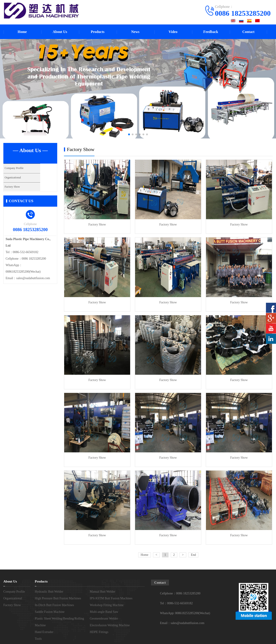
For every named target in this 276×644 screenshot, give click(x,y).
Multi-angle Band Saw (104, 612)
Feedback (211, 32)
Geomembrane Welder (104, 619)
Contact (248, 32)
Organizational (14, 177)
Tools (38, 639)
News (135, 32)
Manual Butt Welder (103, 592)
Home (22, 32)
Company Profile (16, 168)
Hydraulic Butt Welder (49, 592)
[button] (129, 134)
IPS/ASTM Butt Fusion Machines (111, 598)
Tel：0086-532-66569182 (176, 603)
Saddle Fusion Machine (50, 612)
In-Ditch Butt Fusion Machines (54, 605)
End (194, 555)
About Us (60, 32)
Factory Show (14, 185)
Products (97, 32)
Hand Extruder (44, 632)
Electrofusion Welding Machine (110, 625)
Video (173, 32)
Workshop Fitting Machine (107, 605)
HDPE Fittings (99, 632)
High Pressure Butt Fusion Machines (58, 598)
